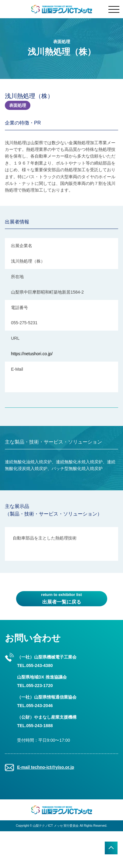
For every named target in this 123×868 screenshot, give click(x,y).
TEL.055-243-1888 (35, 726)
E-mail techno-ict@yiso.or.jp (46, 767)
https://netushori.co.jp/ (32, 354)
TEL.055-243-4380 (35, 665)
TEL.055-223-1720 (35, 686)
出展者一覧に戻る (62, 598)
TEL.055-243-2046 (35, 706)
